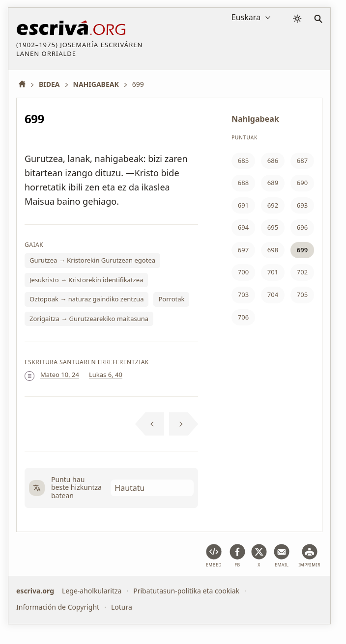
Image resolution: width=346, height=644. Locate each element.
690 (302, 183)
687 (302, 161)
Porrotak (171, 299)
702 (302, 272)
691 (243, 205)
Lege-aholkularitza (92, 591)
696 (302, 227)
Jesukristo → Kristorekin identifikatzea (86, 280)
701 (273, 272)
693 (302, 205)
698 (273, 250)
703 (243, 295)
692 (273, 205)
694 (243, 227)
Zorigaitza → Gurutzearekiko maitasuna (89, 319)
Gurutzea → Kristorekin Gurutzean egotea (92, 260)
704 (273, 295)
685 (243, 161)
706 (243, 317)
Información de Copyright (58, 606)
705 (302, 295)
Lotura (122, 606)
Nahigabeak (255, 119)
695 (273, 227)
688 (243, 183)
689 (273, 183)
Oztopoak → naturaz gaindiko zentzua (86, 299)
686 (273, 161)
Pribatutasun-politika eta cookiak (186, 591)
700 (243, 272)
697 (243, 250)
